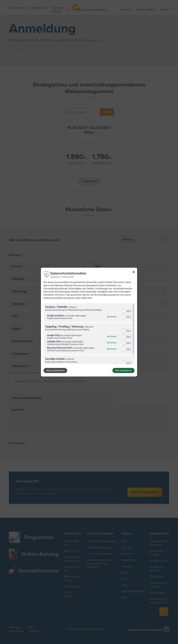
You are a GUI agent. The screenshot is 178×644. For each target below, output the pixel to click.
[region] (89, 334)
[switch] (127, 311)
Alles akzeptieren (123, 370)
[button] (124, 311)
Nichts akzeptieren (55, 370)
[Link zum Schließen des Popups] (134, 272)
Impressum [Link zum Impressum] (56, 277)
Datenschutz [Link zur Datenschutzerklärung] (68, 277)
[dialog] (89, 322)
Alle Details (112, 317)
